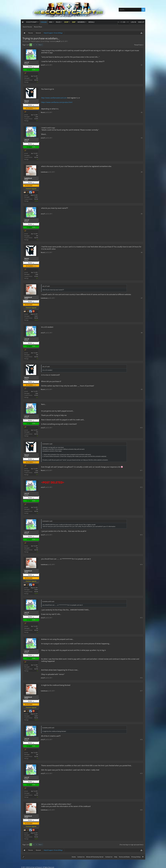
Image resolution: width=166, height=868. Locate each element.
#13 (141, 535)
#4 (142, 172)
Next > (41, 45)
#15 (141, 618)
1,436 (36, 117)
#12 (141, 487)
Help (116, 857)
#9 (142, 389)
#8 (142, 333)
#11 (141, 470)
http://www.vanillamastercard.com (54, 98)
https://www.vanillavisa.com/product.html (57, 102)
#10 (141, 428)
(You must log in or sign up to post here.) (132, 845)
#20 (141, 810)
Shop (66, 22)
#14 (141, 565)
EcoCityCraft (32, 22)
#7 (142, 298)
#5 (142, 214)
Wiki (51, 22)
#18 (141, 740)
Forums (44, 22)
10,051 (36, 197)
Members (81, 22)
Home (74, 857)
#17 (141, 691)
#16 (141, 678)
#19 (141, 773)
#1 (142, 65)
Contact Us (81, 857)
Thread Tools (139, 45)
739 (37, 78)
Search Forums (27, 27)
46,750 (36, 80)
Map (74, 22)
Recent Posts (38, 27)
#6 (142, 252)
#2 (142, 112)
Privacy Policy (136, 857)
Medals (91, 22)
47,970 (36, 119)
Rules (58, 22)
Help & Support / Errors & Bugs (40, 41)
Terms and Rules (124, 857)
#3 (142, 138)
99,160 (36, 199)
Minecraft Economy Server (95, 857)
